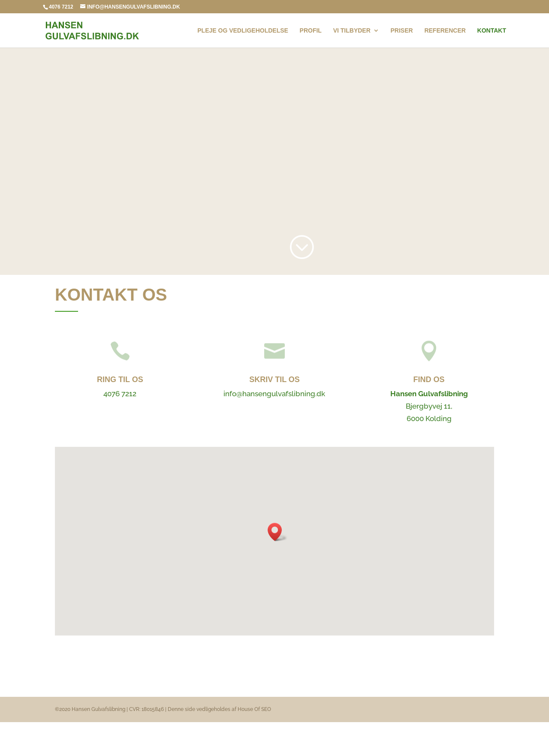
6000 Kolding (429, 419)
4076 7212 (61, 7)
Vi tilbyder (352, 31)
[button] (278, 532)
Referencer (445, 31)
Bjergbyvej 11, (429, 406)
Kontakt (492, 31)
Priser (402, 31)
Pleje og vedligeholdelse (243, 31)
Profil (311, 31)
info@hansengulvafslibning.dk (274, 394)
